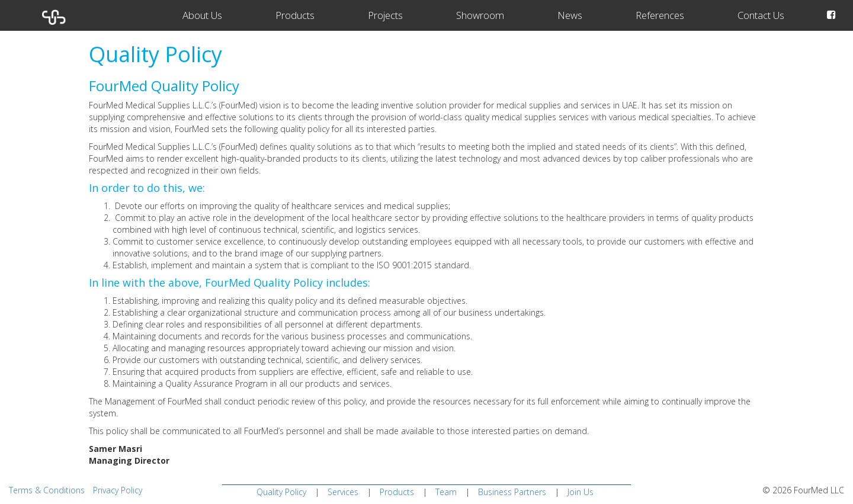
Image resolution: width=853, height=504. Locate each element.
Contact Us (761, 15)
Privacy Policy (118, 490)
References (660, 15)
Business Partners (512, 492)
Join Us (581, 492)
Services (343, 492)
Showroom (480, 15)
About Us (202, 15)
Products (295, 15)
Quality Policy (281, 492)
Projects (385, 15)
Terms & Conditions (47, 490)
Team (446, 492)
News (570, 15)
